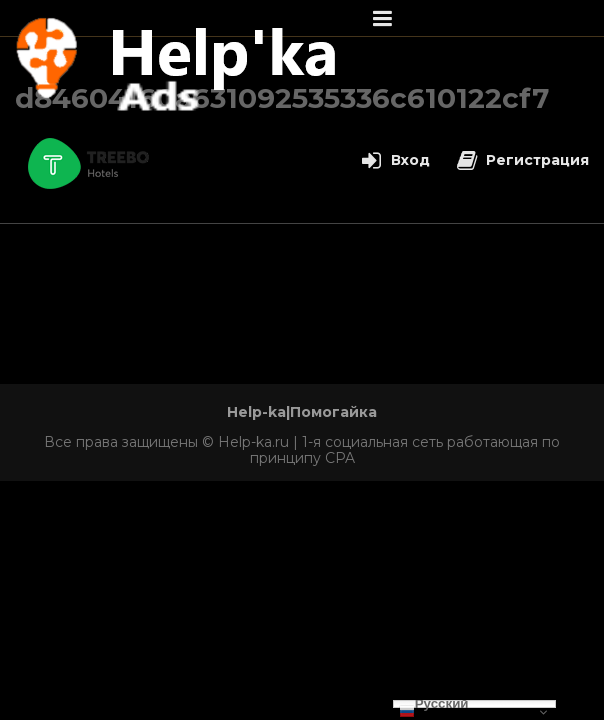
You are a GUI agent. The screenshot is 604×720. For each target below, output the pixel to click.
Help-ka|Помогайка (302, 412)
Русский (434, 704)
